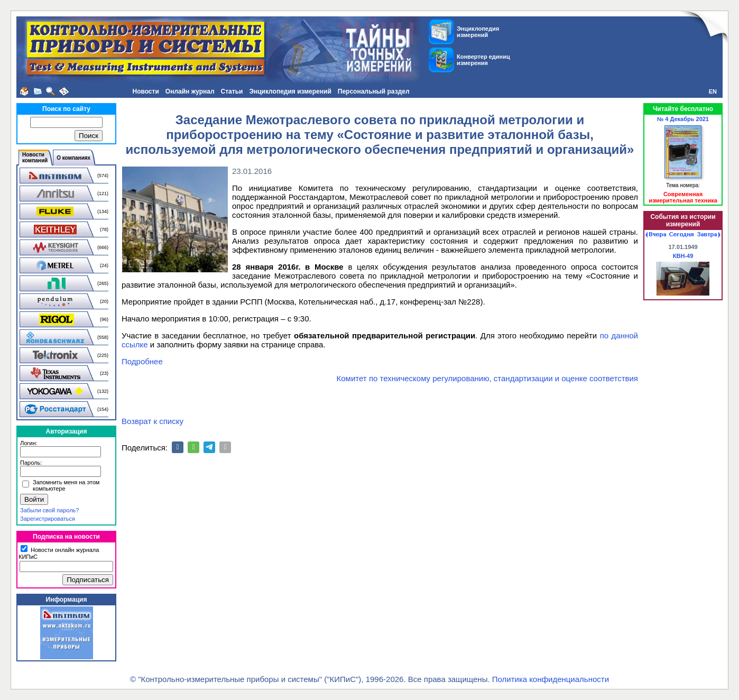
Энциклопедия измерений (290, 91)
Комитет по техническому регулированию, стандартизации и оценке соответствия (487, 378)
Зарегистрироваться (48, 519)
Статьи (232, 91)
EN (713, 91)
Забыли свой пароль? (49, 510)
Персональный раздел (374, 91)
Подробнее (142, 361)
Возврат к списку (153, 421)
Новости (145, 91)
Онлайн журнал (190, 91)
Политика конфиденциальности (551, 679)
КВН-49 (683, 256)
